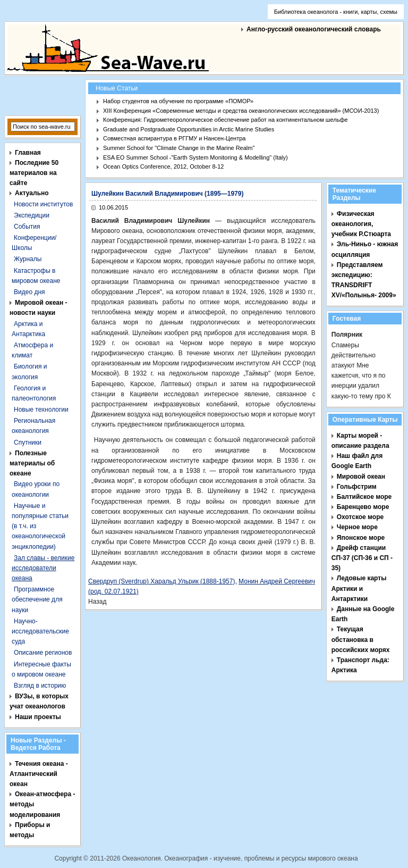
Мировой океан (361, 477)
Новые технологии (41, 410)
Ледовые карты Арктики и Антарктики (359, 588)
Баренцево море (363, 507)
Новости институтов (43, 204)
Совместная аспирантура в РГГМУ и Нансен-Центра (174, 138)
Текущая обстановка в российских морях (361, 639)
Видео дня (29, 292)
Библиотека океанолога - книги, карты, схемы (336, 12)
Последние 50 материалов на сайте (34, 173)
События (27, 227)
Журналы (28, 259)
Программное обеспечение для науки (37, 599)
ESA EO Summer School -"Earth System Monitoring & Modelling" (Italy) (195, 157)
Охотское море (360, 517)
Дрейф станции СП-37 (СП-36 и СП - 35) (362, 558)
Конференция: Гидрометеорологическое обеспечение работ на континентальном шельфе (226, 120)
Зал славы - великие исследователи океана (43, 568)
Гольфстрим (357, 487)
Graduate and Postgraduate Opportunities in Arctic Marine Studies (189, 129)
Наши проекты (38, 717)
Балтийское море (364, 497)
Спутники (28, 443)
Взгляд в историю (40, 686)
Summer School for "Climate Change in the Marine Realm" (179, 148)
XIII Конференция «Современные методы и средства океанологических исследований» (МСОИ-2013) (241, 111)
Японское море (361, 538)
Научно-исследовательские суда (40, 631)
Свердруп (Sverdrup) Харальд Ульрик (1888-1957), (163, 581)
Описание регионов (43, 653)
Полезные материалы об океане (32, 463)
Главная (28, 153)
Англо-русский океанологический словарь (314, 29)
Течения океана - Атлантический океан (39, 774)
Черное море (357, 527)
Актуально (32, 193)
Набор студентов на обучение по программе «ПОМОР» (178, 101)
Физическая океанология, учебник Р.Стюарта (361, 224)
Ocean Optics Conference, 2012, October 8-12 (163, 166)
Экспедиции (32, 215)
